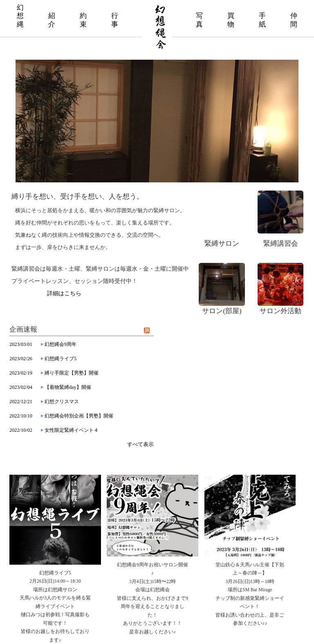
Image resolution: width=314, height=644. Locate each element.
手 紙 (262, 20)
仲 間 (294, 20)
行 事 (115, 20)
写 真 (199, 20)
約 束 (83, 20)
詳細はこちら (64, 293)
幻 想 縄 (20, 16)
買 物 (231, 20)
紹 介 (52, 20)
